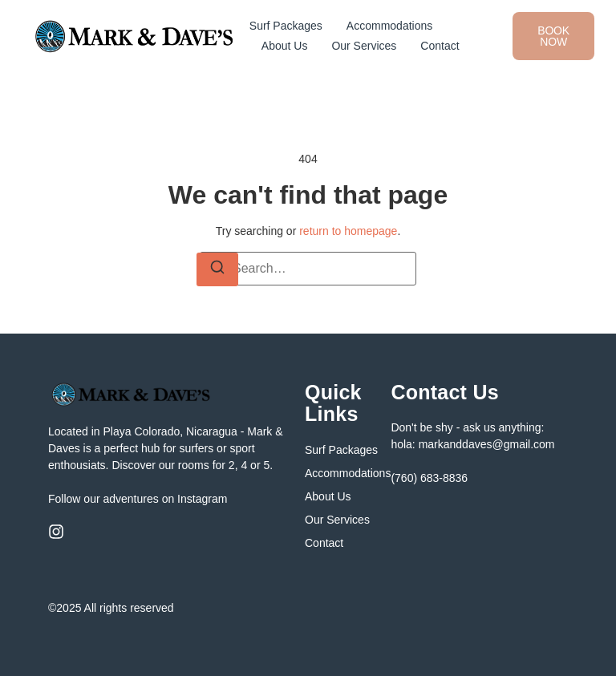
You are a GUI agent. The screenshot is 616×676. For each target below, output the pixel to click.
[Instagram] (56, 532)
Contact (440, 46)
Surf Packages (286, 26)
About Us (285, 46)
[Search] (217, 269)
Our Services (364, 46)
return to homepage (348, 231)
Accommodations (389, 26)
